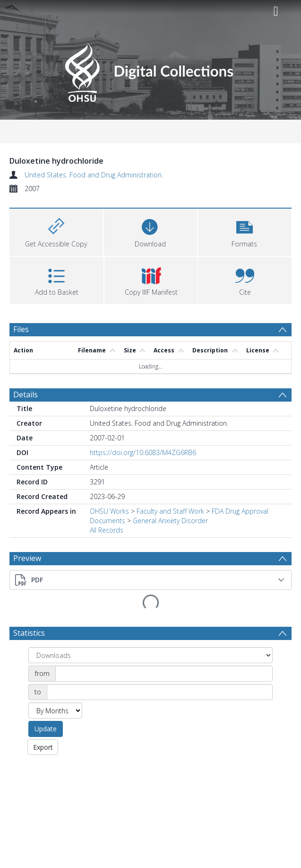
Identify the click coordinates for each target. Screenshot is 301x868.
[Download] (150, 231)
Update (46, 704)
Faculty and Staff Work (170, 511)
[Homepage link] (150, 70)
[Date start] (164, 649)
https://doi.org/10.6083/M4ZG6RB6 (143, 452)
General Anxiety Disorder (170, 521)
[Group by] (150, 631)
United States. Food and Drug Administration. (94, 175)
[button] (245, 231)
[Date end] (160, 667)
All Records (107, 530)
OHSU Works (109, 511)
